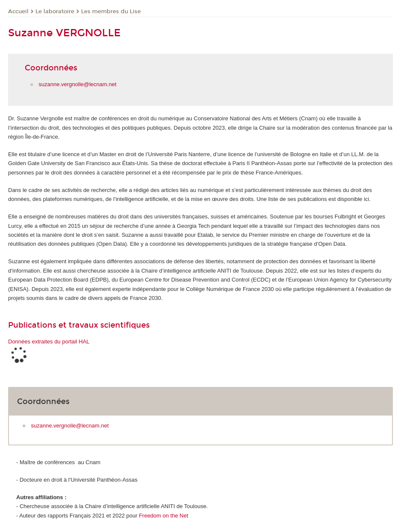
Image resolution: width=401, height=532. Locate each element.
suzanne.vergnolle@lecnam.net (78, 84)
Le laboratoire (55, 12)
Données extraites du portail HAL (49, 342)
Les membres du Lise (111, 12)
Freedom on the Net (164, 516)
